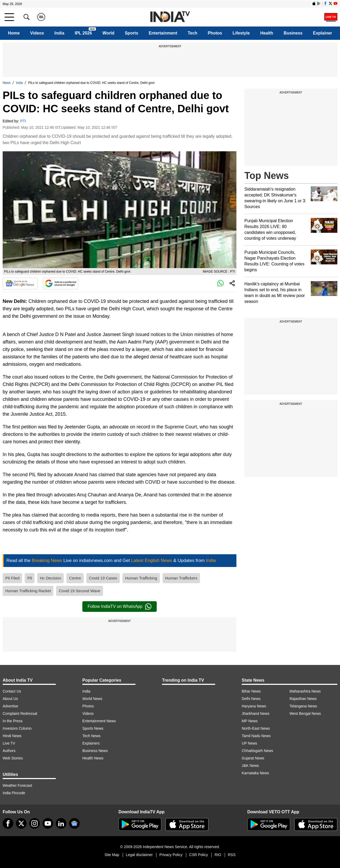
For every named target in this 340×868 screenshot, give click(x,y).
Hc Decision (50, 578)
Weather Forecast (17, 785)
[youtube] (48, 823)
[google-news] (74, 823)
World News (92, 699)
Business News (95, 751)
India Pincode (14, 793)
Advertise (10, 706)
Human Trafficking (141, 578)
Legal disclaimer (139, 855)
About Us (10, 699)
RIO (218, 855)
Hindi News (12, 736)
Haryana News (254, 706)
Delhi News (251, 699)
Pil (30, 578)
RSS (232, 855)
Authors (9, 751)
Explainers (91, 743)
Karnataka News (255, 773)
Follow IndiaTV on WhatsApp (120, 607)
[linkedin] (61, 823)
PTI (23, 121)
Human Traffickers (181, 578)
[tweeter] (21, 823)
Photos (215, 33)
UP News (249, 743)
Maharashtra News (305, 691)
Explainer (322, 33)
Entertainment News (99, 721)
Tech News (91, 736)
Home (14, 33)
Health (267, 33)
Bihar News (251, 691)
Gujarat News (253, 758)
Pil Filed (12, 578)
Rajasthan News (303, 699)
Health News (93, 758)
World (108, 33)
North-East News (256, 728)
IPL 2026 (83, 33)
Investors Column (17, 728)
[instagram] (35, 823)
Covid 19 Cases (103, 578)
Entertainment (163, 33)
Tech (193, 33)
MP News (250, 721)
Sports (132, 33)
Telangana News (303, 706)
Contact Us (12, 691)
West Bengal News (305, 714)
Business (293, 33)
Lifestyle (241, 33)
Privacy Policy (171, 855)
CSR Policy (199, 855)
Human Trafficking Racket (28, 591)
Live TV (9, 743)
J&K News (250, 766)
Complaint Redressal (20, 714)
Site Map (112, 855)
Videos (37, 33)
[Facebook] (8, 823)
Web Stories (13, 758)
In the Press (13, 721)
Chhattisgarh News (257, 751)
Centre (75, 578)
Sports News (93, 728)
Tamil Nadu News (256, 736)
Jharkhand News (256, 714)
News (7, 83)
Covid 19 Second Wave (79, 591)
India (59, 33)
